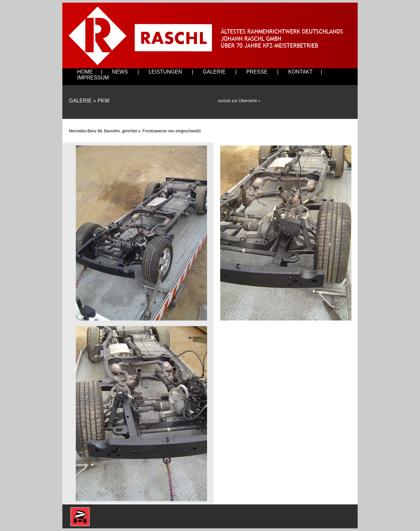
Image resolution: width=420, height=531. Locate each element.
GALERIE (214, 72)
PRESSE (257, 72)
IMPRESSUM (93, 78)
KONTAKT (300, 72)
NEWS (120, 72)
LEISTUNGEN (165, 72)
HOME (85, 72)
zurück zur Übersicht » (239, 101)
